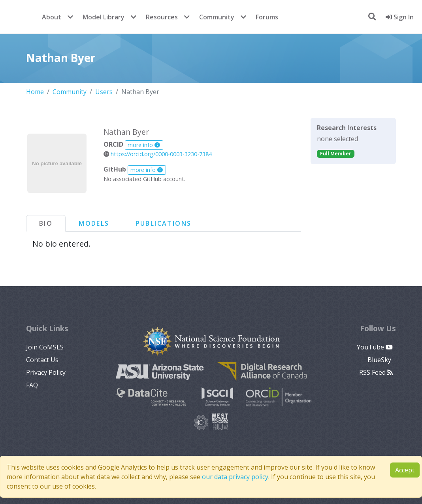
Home (35, 92)
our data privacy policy (235, 477)
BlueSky (380, 360)
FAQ (32, 385)
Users (104, 92)
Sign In (400, 17)
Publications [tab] (164, 223)
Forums (267, 17)
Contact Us (42, 360)
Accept (405, 470)
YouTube (375, 347)
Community (217, 17)
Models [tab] (94, 223)
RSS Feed (376, 372)
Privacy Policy (46, 372)
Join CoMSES (45, 347)
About (52, 17)
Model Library (104, 17)
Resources (162, 17)
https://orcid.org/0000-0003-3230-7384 (158, 154)
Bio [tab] (46, 223)
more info (144, 145)
